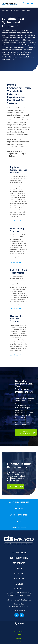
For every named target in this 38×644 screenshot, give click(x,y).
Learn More (16, 221)
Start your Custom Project (25, 433)
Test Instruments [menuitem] (19, 558)
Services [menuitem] (19, 584)
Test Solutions (7, 11)
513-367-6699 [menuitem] (19, 631)
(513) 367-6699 (13, 593)
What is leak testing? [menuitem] (19, 502)
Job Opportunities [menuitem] (19, 515)
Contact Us (14, 487)
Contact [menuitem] (19, 641)
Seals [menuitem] (19, 568)
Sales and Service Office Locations (19, 600)
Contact (19, 589)
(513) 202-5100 (14, 595)
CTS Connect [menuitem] (19, 563)
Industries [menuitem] (19, 573)
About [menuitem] (19, 635)
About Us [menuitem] (19, 508)
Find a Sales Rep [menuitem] (19, 528)
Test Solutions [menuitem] (19, 553)
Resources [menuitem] (19, 579)
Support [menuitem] (19, 638)
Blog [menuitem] (19, 521)
